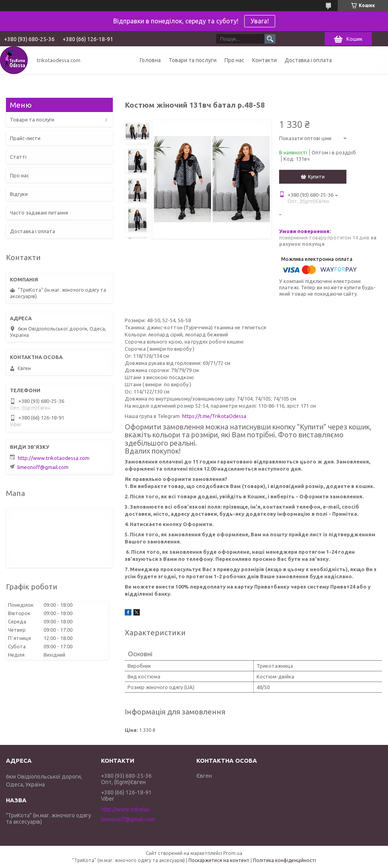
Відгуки (19, 194)
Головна (150, 60)
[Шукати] (270, 39)
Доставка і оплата (308, 60)
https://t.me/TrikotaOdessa (214, 416)
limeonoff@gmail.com (43, 467)
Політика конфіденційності (284, 860)
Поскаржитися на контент (219, 860)
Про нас (234, 60)
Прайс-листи (25, 138)
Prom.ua (233, 853)
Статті (18, 157)
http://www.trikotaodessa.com (54, 458)
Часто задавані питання (39, 213)
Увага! (260, 21)
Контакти (264, 60)
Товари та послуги (193, 60)
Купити (316, 177)
